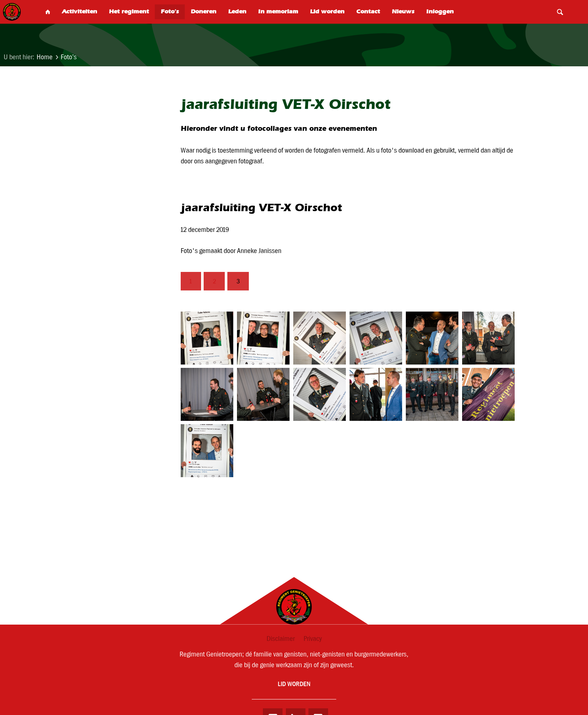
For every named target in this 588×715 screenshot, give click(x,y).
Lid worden (294, 684)
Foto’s (69, 57)
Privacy (313, 638)
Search (560, 12)
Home (45, 57)
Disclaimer (281, 638)
